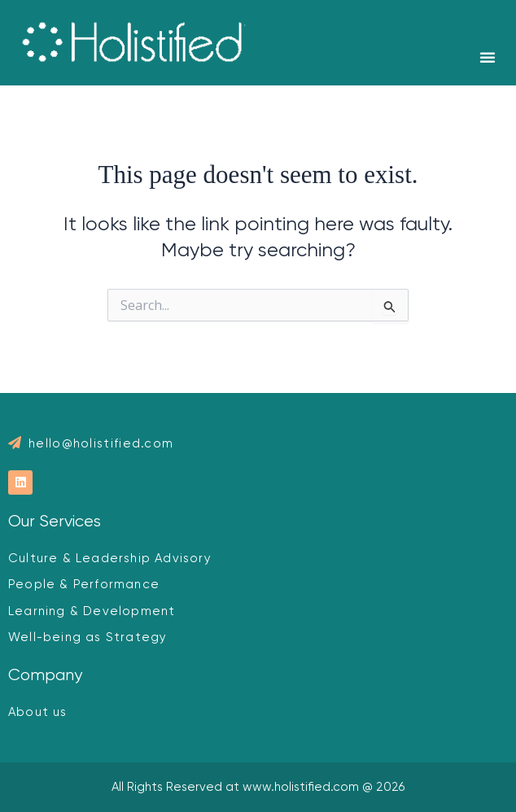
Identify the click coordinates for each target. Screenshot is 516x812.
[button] (488, 57)
